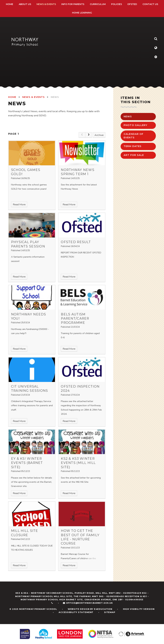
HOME (12, 97)
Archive (99, 135)
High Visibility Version (139, 609)
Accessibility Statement (76, 612)
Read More (19, 204)
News (55, 97)
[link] (82, 135)
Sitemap (110, 612)
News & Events (33, 97)
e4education (103, 609)
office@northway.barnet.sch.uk (89, 603)
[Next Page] (89, 135)
